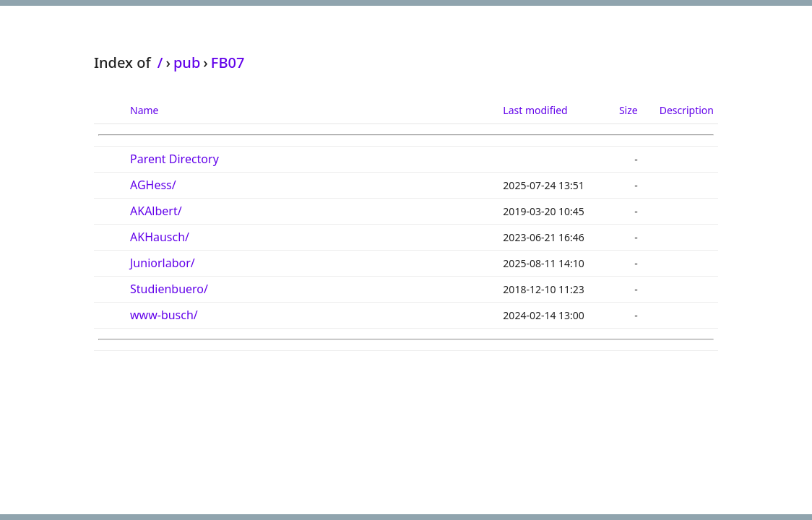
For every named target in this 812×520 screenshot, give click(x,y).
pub (187, 62)
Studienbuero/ (169, 289)
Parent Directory (174, 159)
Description (687, 110)
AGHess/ (153, 185)
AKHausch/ (160, 237)
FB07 (228, 62)
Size (629, 110)
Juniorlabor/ (163, 263)
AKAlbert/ (156, 211)
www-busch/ (164, 315)
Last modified (535, 110)
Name (144, 110)
